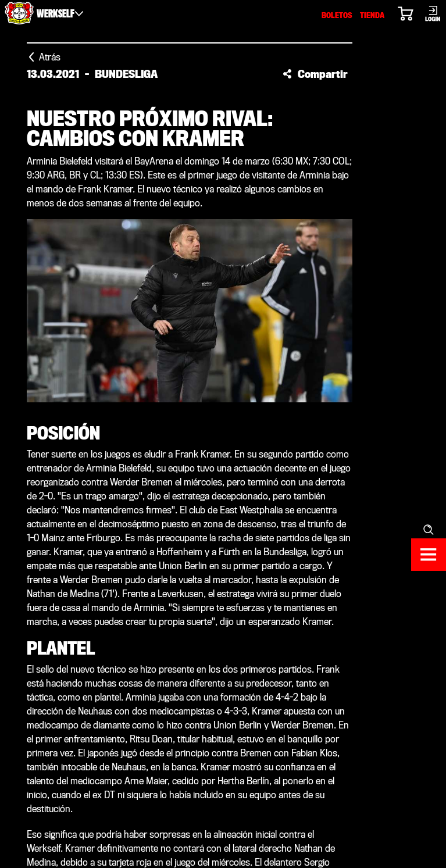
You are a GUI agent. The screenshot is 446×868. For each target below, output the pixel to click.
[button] (315, 74)
